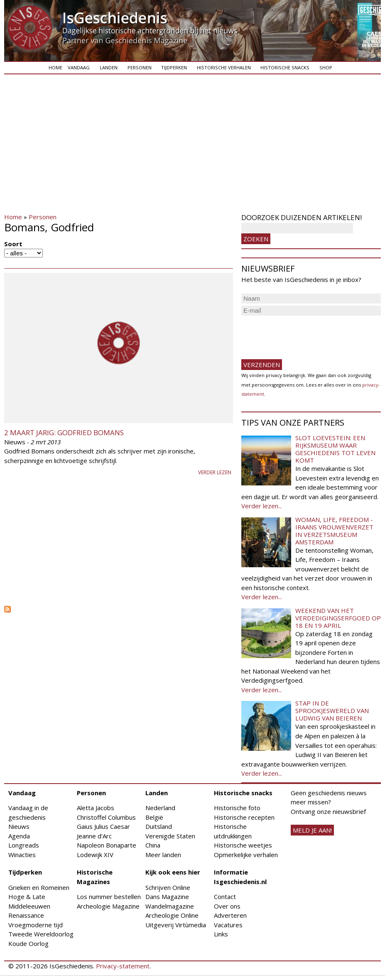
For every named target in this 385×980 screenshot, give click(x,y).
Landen (109, 67)
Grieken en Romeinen (39, 887)
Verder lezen (215, 472)
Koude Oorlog (28, 943)
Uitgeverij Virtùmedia (176, 925)
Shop (326, 67)
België (154, 817)
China (153, 845)
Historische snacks (285, 67)
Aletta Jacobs (96, 808)
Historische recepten (244, 817)
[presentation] (304, 334)
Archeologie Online (172, 915)
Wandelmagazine (170, 906)
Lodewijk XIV (95, 855)
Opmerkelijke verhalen (246, 855)
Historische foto (237, 808)
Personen (140, 67)
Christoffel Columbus (106, 817)
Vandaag (79, 67)
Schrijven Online (168, 887)
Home (55, 67)
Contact (225, 897)
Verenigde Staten (170, 836)
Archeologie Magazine (108, 906)
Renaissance (26, 915)
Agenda (19, 836)
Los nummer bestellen (109, 897)
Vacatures (228, 925)
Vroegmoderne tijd (36, 925)
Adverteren (230, 915)
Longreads (24, 845)
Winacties (22, 855)
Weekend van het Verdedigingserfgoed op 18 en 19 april (338, 618)
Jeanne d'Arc (94, 836)
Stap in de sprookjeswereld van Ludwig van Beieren (332, 710)
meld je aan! (312, 830)
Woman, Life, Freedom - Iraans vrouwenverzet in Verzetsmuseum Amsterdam (334, 531)
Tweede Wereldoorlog (41, 934)
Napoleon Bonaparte (107, 845)
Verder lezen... (262, 506)
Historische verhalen (224, 67)
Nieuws (19, 826)
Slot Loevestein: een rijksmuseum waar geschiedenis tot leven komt (335, 449)
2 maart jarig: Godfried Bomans (64, 432)
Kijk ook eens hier (173, 872)
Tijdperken (174, 67)
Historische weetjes (243, 845)
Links (221, 934)
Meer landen (163, 855)
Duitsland (159, 826)
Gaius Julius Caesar (103, 826)
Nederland (160, 808)
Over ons (227, 906)
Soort (13, 244)
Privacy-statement (123, 966)
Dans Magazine (167, 897)
